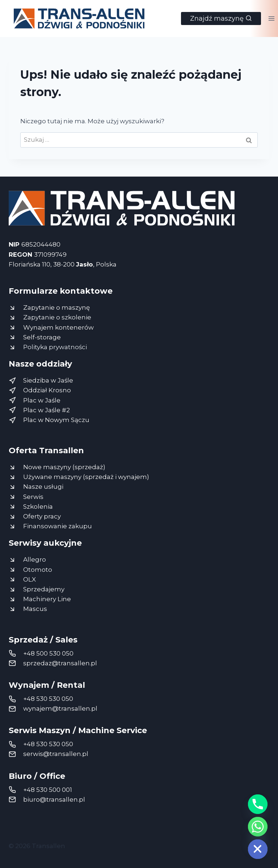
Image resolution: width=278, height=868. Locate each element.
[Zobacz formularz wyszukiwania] (221, 18)
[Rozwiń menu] (271, 18)
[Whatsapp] (258, 827)
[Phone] (258, 804)
